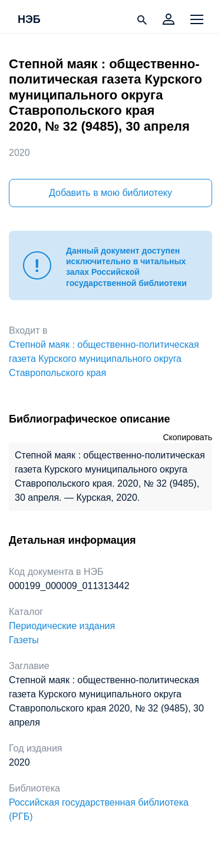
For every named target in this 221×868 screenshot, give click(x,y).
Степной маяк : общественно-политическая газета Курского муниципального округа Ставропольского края (104, 359)
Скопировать (187, 437)
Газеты (24, 640)
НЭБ (29, 20)
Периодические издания (62, 626)
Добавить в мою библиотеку (111, 193)
